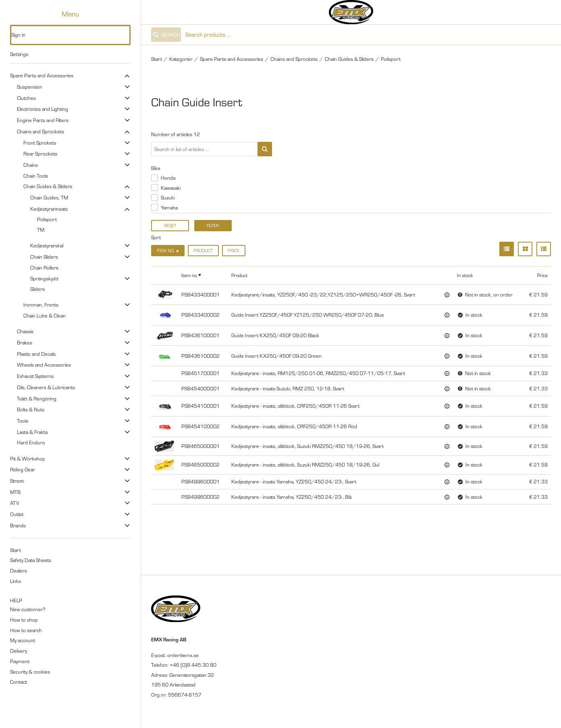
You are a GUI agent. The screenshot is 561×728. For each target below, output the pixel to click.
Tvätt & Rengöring (37, 398)
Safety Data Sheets (31, 560)
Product (203, 251)
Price (234, 251)
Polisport (47, 219)
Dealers (19, 570)
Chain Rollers (44, 268)
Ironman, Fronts (41, 305)
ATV (15, 503)
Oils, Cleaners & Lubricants (46, 387)
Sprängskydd (44, 278)
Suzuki (168, 197)
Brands (18, 525)
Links (16, 581)
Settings (19, 54)
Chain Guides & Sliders (48, 186)
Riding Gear (23, 469)
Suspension (30, 87)
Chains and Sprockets (41, 131)
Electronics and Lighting (43, 109)
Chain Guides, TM (49, 197)
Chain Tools (36, 176)
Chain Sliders (44, 257)
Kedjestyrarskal (47, 245)
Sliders (37, 289)
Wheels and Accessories (44, 365)
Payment (20, 661)
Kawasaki (171, 188)
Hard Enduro (31, 442)
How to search (26, 630)
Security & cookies (30, 672)
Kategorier (181, 59)
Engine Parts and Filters (43, 120)
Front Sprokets (40, 143)
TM (41, 230)
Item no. (189, 275)
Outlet (17, 514)
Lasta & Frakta (32, 432)
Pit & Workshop (28, 458)
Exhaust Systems (35, 376)
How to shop (24, 620)
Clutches (26, 98)
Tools (23, 421)
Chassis (25, 331)
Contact (19, 682)
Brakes (25, 342)
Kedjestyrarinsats (49, 209)
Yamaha (169, 207)
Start (16, 550)
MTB (15, 492)
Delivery (19, 651)
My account (23, 640)
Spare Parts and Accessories (42, 75)
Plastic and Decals (36, 354)
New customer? (28, 609)
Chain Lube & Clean (45, 315)
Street (17, 481)
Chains (31, 165)
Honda (168, 178)
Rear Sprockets (40, 153)
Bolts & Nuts (31, 409)
